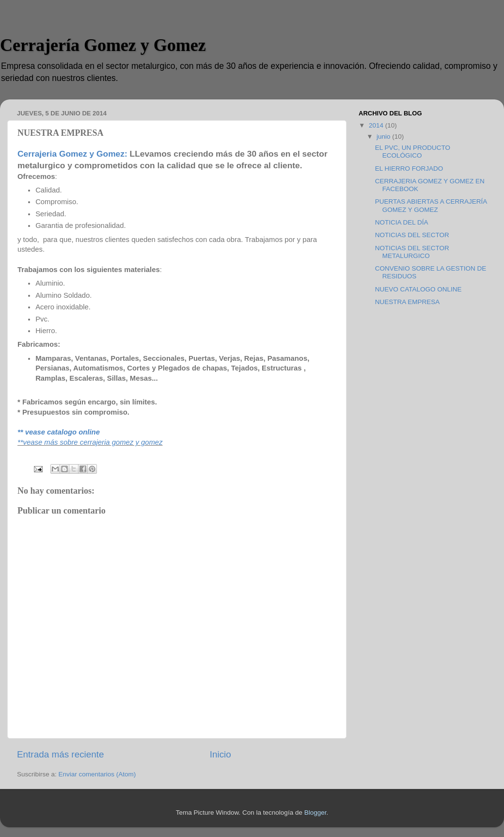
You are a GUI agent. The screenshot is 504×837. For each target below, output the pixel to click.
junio (384, 137)
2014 (377, 125)
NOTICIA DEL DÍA (402, 222)
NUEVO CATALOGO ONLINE (418, 289)
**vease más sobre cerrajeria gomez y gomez (90, 442)
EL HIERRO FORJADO (409, 169)
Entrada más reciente (61, 754)
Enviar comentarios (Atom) (97, 774)
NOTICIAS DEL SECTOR (412, 235)
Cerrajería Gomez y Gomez (103, 45)
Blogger (315, 813)
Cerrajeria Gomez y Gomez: (72, 154)
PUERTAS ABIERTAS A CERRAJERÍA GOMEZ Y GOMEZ (431, 205)
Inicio (220, 754)
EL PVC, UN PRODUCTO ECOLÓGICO (413, 152)
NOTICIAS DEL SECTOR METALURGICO (412, 252)
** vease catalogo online (59, 432)
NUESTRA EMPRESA (408, 302)
